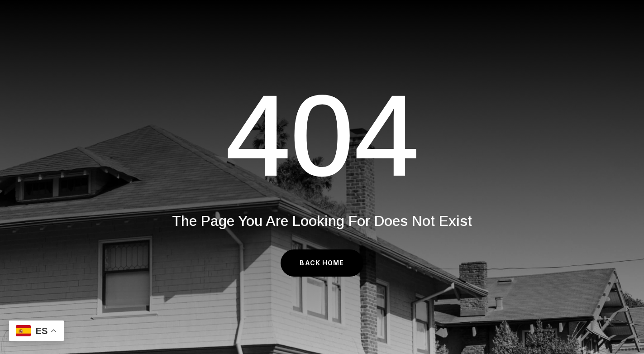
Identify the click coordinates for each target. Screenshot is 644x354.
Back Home (322, 263)
